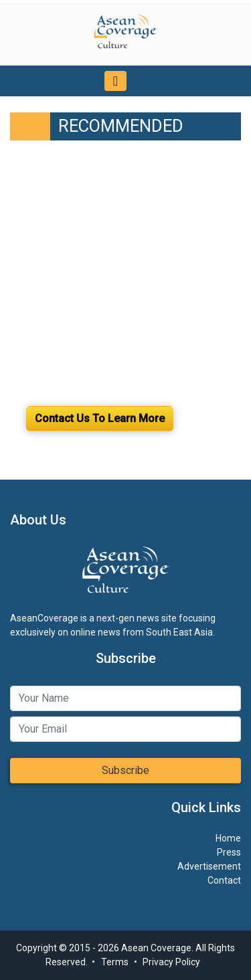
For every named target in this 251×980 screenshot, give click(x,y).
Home (228, 838)
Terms (115, 962)
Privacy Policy (171, 962)
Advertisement (209, 866)
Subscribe (125, 770)
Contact (224, 880)
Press (229, 852)
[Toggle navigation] (115, 81)
